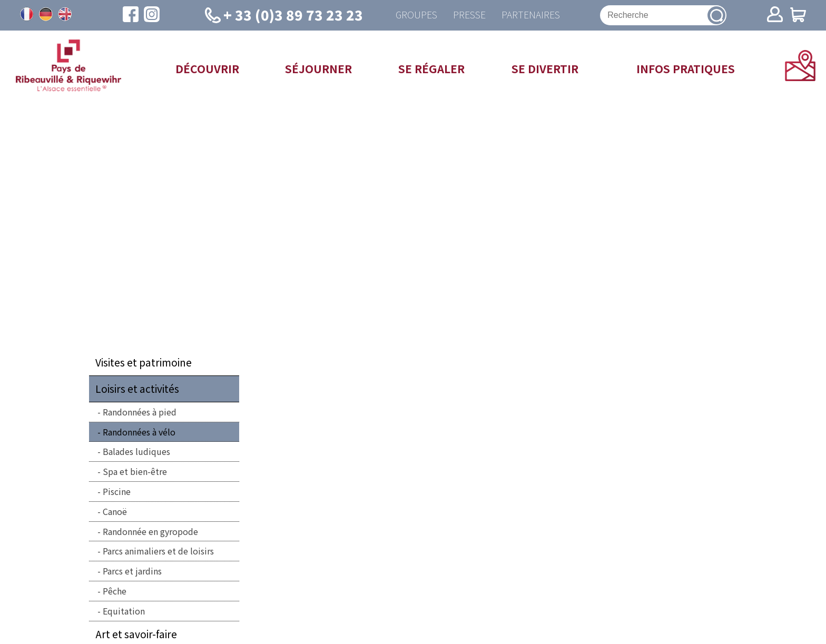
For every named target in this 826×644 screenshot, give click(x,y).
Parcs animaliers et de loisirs (158, 551)
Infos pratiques (686, 68)
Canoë (115, 511)
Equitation (124, 611)
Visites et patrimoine (144, 362)
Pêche (115, 591)
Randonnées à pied (140, 412)
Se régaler (431, 68)
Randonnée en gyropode (150, 531)
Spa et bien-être (135, 471)
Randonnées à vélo (139, 432)
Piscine (117, 491)
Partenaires (531, 15)
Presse (469, 15)
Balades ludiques (136, 451)
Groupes (416, 15)
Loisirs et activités (137, 389)
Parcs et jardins (132, 571)
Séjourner (318, 68)
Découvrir (207, 68)
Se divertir (545, 68)
